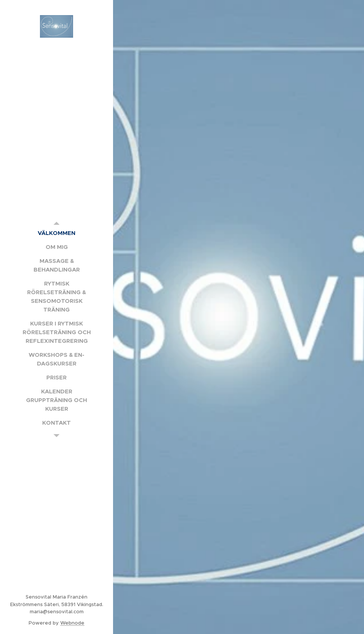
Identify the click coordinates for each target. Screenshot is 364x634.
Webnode (72, 623)
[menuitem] (57, 233)
